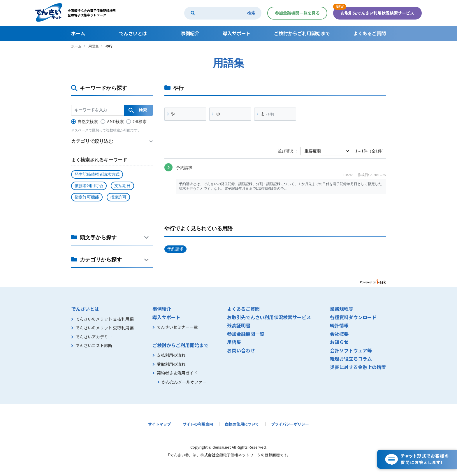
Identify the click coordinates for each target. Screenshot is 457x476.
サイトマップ (159, 424)
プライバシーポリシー (290, 424)
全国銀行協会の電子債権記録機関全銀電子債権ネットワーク (92, 13)
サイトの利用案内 (198, 424)
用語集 (94, 46)
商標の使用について (242, 424)
